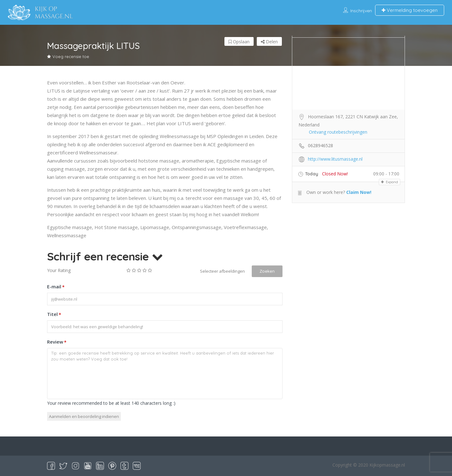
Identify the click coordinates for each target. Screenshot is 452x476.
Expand (390, 182)
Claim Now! (359, 192)
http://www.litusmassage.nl (335, 159)
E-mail (56, 287)
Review (57, 342)
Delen (269, 42)
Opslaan (239, 42)
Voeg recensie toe (68, 56)
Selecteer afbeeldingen (222, 271)
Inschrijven (361, 11)
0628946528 (320, 145)
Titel (54, 315)
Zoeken (267, 271)
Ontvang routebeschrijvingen (338, 132)
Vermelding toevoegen (410, 10)
